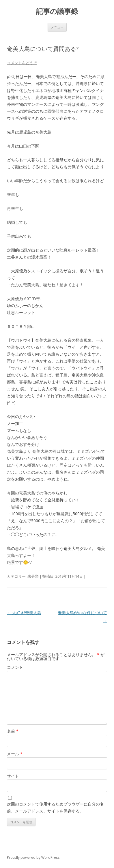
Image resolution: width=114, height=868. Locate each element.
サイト (13, 776)
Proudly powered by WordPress (33, 857)
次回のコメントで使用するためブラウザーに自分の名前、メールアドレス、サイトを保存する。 (55, 807)
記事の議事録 (57, 11)
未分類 (33, 576)
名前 (13, 731)
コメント (15, 667)
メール (15, 754)
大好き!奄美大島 (24, 613)
